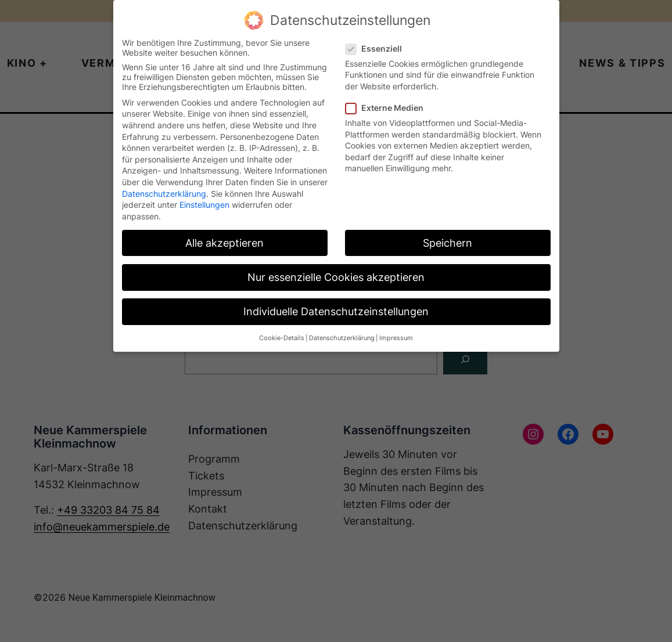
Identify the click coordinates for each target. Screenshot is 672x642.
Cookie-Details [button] (282, 338)
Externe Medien (389, 108)
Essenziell (378, 48)
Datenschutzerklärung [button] (342, 338)
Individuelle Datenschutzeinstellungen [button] (336, 311)
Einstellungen (204, 205)
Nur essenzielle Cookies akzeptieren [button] (336, 277)
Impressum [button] (396, 338)
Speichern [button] (448, 243)
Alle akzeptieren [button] (224, 243)
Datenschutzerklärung (164, 194)
